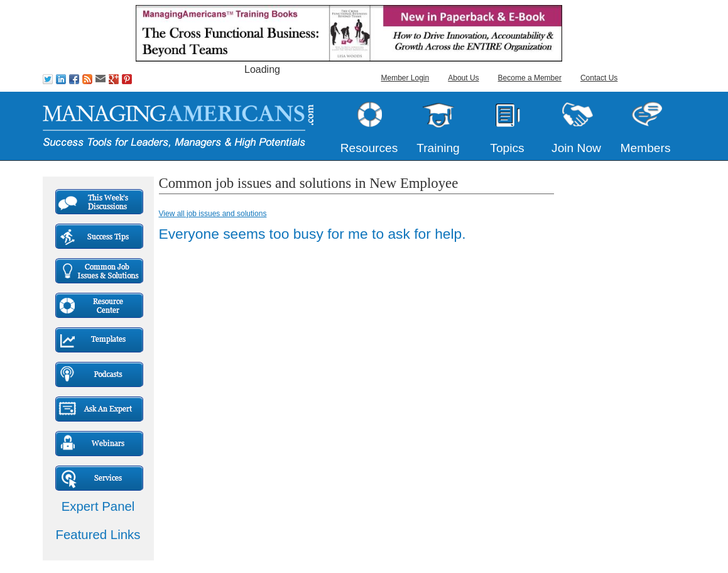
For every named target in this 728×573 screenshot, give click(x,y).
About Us (463, 78)
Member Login (405, 78)
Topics (507, 148)
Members (646, 148)
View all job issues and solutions (213, 214)
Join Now (576, 148)
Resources (369, 148)
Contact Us (599, 78)
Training (438, 148)
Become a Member (530, 78)
